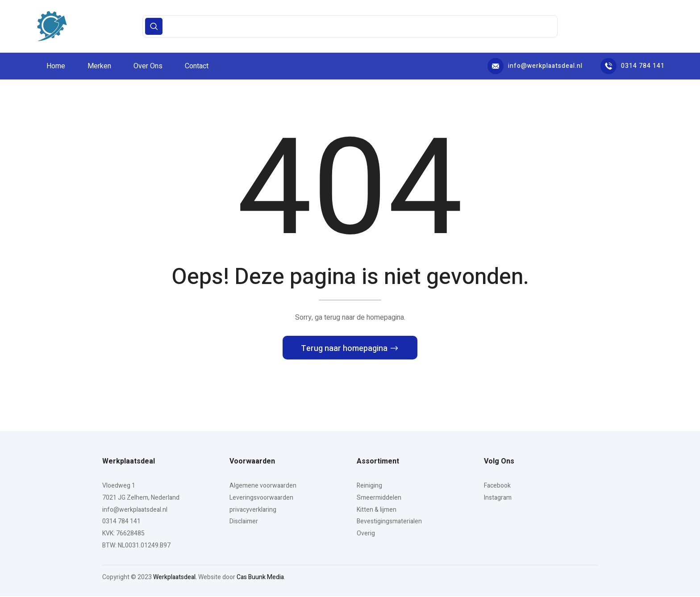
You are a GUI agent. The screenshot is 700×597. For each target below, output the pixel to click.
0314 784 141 (633, 66)
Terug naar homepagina (345, 350)
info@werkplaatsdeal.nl (535, 66)
